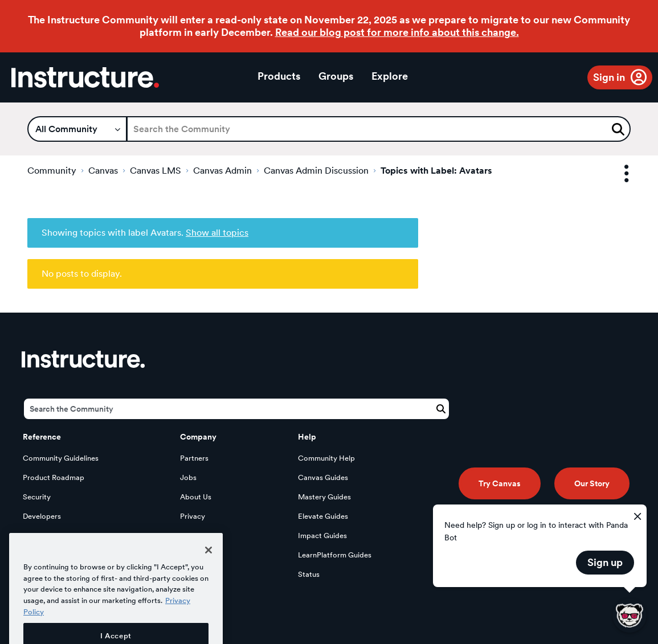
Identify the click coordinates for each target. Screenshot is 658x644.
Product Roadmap (54, 477)
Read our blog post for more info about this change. (397, 32)
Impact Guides (322, 536)
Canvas (103, 171)
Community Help (326, 458)
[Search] (379, 129)
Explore (390, 76)
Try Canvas (500, 483)
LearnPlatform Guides (335, 555)
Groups (336, 76)
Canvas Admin (222, 171)
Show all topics (217, 233)
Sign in (609, 77)
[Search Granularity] (77, 129)
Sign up (605, 562)
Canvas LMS (156, 171)
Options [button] (616, 174)
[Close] (209, 569)
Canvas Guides (323, 477)
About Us (196, 497)
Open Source (45, 536)
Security (37, 497)
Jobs (188, 477)
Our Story (592, 483)
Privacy (193, 516)
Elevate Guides (323, 516)
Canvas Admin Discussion (316, 171)
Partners (194, 458)
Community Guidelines (61, 458)
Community (52, 171)
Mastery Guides (324, 497)
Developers (42, 516)
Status (309, 574)
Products (279, 76)
